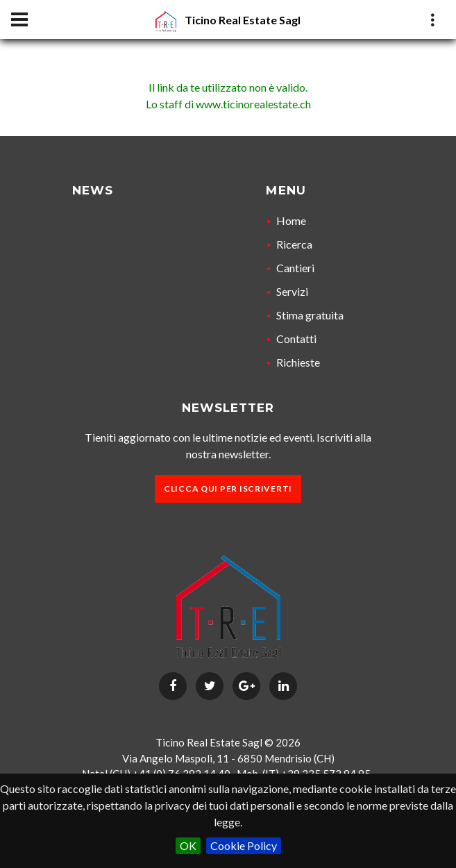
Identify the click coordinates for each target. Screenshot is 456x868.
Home (291, 220)
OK (188, 845)
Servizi (292, 291)
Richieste (298, 362)
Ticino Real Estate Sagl (243, 20)
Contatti (296, 339)
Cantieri (295, 268)
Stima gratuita (310, 315)
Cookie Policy (244, 845)
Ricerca (294, 244)
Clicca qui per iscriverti (228, 489)
